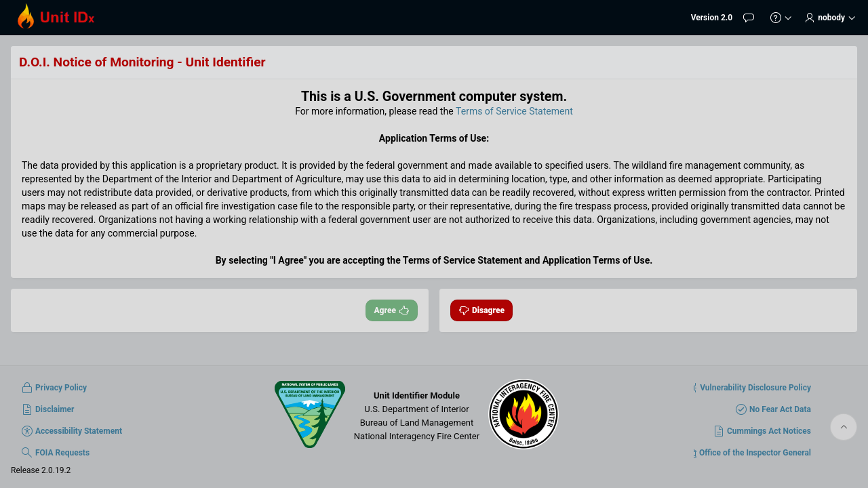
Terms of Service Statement (514, 111)
